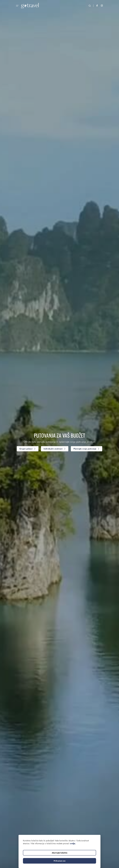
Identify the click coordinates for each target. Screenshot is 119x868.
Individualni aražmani (55, 449)
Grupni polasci (28, 449)
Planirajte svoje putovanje (87, 449)
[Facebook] (97, 6)
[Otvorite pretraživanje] (90, 6)
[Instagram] (102, 6)
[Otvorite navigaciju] (17, 6)
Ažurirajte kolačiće (60, 853)
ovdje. (73, 843)
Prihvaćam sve (60, 861)
